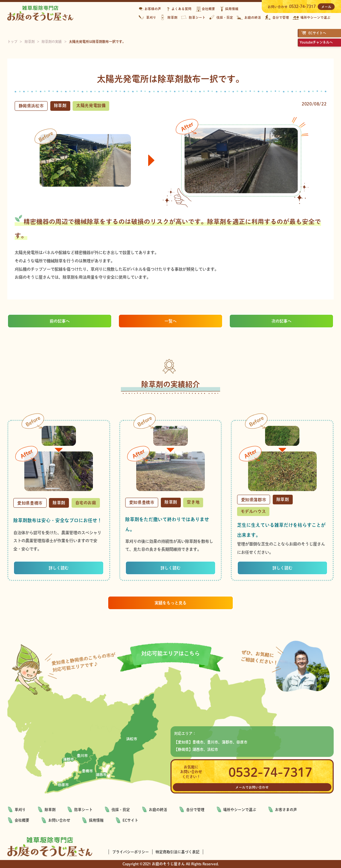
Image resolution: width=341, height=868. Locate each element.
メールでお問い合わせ (252, 787)
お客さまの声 (286, 810)
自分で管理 (195, 810)
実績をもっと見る (170, 603)
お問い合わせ (59, 821)
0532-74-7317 (302, 6)
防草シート (83, 810)
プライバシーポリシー (131, 852)
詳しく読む (59, 568)
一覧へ (170, 321)
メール (326, 7)
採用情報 (96, 821)
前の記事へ (60, 321)
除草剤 (50, 810)
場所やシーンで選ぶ (240, 810)
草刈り (20, 810)
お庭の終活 (158, 810)
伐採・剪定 (121, 810)
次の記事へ (281, 321)
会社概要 (22, 821)
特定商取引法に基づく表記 (177, 852)
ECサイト (130, 821)
